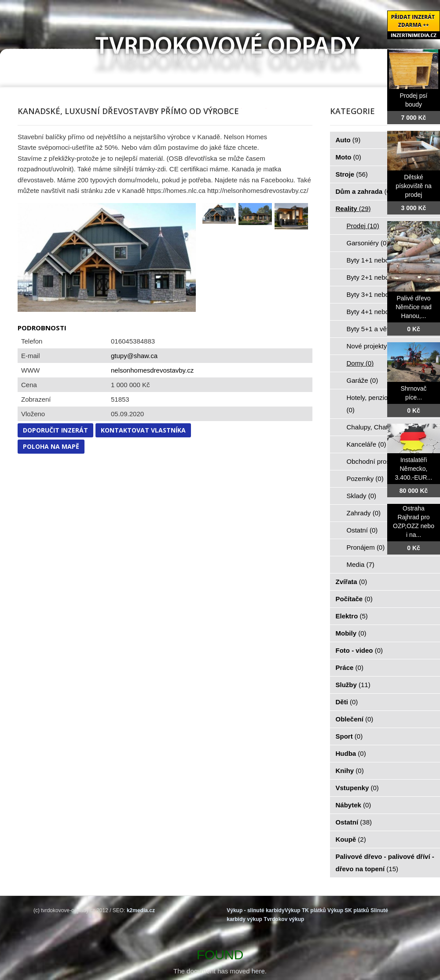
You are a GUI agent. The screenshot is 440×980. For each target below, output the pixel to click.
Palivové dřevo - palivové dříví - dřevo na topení (385, 863)
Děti (347, 702)
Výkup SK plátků (348, 910)
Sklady (362, 496)
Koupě (351, 839)
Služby (353, 685)
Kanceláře (367, 444)
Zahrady (364, 513)
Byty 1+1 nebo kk (377, 260)
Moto (348, 157)
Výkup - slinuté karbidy (255, 910)
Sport (349, 736)
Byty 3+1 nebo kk (377, 294)
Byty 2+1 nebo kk (377, 277)
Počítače (354, 599)
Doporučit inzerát (55, 430)
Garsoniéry (368, 243)
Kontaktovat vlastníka (143, 430)
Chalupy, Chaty (374, 427)
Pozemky (365, 479)
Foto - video (359, 650)
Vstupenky (357, 788)
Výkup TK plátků (305, 910)
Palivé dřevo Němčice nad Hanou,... (414, 307)
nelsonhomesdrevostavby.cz (152, 370)
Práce (350, 668)
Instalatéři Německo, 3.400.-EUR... (414, 469)
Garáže (363, 380)
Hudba (351, 753)
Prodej (363, 226)
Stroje (352, 174)
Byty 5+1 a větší (375, 329)
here (258, 971)
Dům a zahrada (364, 191)
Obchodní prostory (379, 461)
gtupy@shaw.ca (134, 356)
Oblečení (355, 719)
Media (361, 564)
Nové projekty (372, 346)
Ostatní (362, 530)
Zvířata (352, 582)
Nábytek (354, 805)
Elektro (352, 616)
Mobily (351, 633)
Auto (348, 140)
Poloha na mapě (51, 446)
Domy (360, 363)
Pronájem (366, 547)
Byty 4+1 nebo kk (377, 312)
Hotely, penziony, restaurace (388, 404)
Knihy (350, 771)
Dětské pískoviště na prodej (414, 186)
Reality (353, 209)
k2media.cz (141, 910)
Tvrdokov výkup (284, 919)
